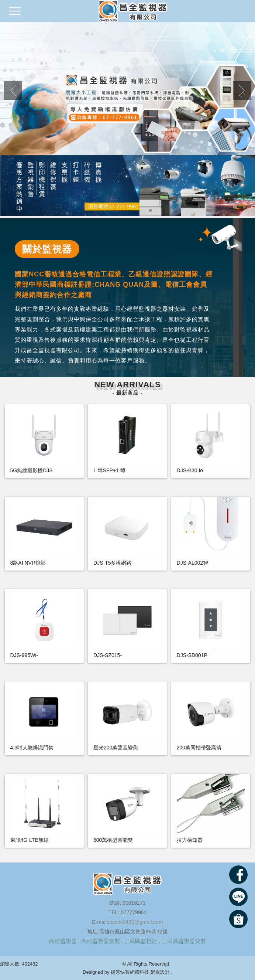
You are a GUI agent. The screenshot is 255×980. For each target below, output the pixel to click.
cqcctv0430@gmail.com (136, 922)
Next (242, 91)
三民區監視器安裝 (184, 941)
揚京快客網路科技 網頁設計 (140, 972)
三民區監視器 (141, 941)
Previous (13, 91)
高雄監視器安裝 (101, 941)
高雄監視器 (63, 941)
